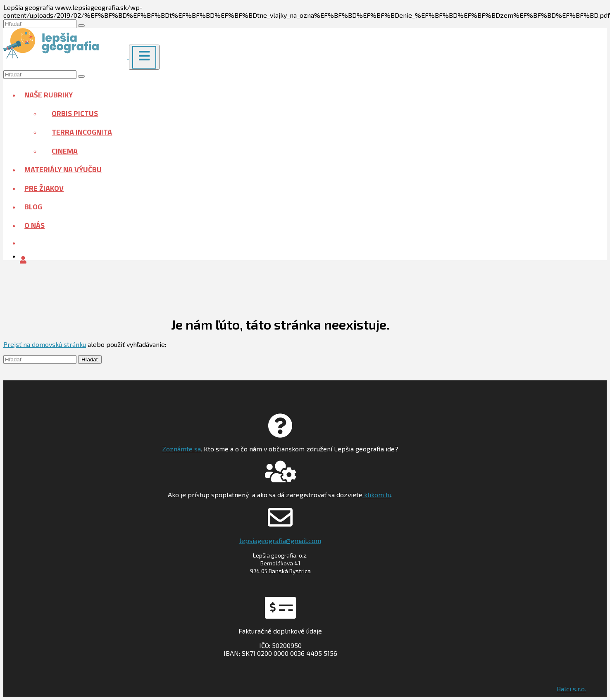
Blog (33, 207)
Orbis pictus (75, 113)
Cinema (65, 151)
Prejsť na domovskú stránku (45, 344)
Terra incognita (82, 132)
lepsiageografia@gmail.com (280, 540)
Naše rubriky (49, 95)
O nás (35, 225)
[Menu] (144, 57)
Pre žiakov (44, 188)
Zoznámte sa (181, 449)
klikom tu (377, 495)
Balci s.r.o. (571, 689)
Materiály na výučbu (63, 170)
